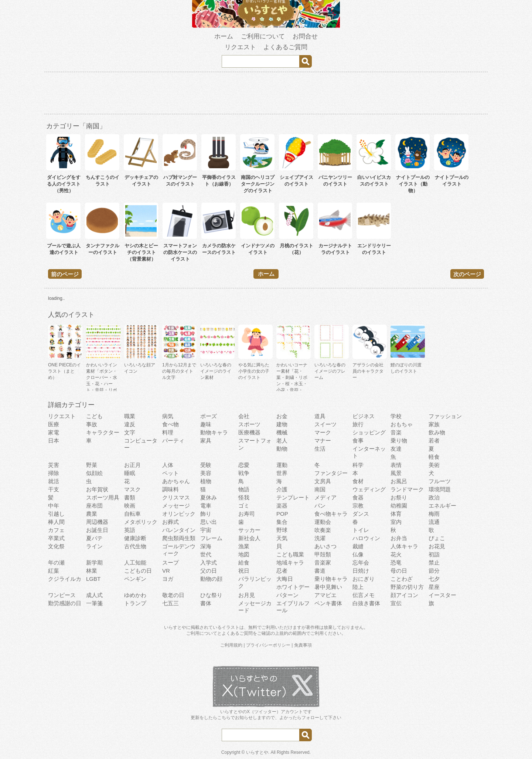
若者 (434, 441)
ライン (94, 546)
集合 (282, 522)
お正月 (132, 465)
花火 (396, 554)
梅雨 (434, 514)
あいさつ (325, 546)
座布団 (94, 506)
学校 (396, 416)
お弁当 (399, 538)
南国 (320, 489)
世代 (206, 554)
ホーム (224, 36)
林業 (92, 571)
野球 (282, 530)
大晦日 (285, 579)
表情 (396, 465)
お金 (282, 416)
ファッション (445, 416)
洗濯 (320, 538)
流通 (434, 522)
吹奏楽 (323, 530)
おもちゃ (402, 424)
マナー (323, 441)
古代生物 (135, 546)
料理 (168, 432)
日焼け (361, 571)
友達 (396, 449)
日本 (54, 441)
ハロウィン (366, 538)
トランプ (135, 603)
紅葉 (54, 571)
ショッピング (369, 432)
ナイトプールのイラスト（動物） (413, 184)
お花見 (437, 546)
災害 (54, 465)
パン (320, 506)
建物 (282, 424)
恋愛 (244, 465)
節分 (434, 571)
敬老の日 (173, 595)
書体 (206, 603)
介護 (282, 489)
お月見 (247, 595)
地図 (244, 554)
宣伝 (396, 603)
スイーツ (325, 424)
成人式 (94, 595)
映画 (130, 506)
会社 (244, 416)
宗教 (358, 506)
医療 (54, 424)
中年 (54, 506)
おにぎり (364, 579)
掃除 (54, 473)
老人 (282, 441)
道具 (320, 416)
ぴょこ (437, 538)
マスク (132, 489)
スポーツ (249, 424)
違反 (130, 424)
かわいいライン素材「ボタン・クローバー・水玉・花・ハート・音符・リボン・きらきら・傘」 (102, 384)
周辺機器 (97, 522)
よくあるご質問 (285, 47)
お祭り (399, 497)
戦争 (244, 473)
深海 (206, 546)
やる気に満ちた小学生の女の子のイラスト (254, 371)
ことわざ (402, 579)
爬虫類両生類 (179, 538)
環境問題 (440, 489)
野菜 (92, 465)
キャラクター (103, 432)
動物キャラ (214, 432)
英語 (130, 530)
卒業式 (56, 538)
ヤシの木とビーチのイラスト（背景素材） (141, 252)
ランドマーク (407, 489)
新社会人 (249, 538)
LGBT (93, 579)
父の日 (209, 571)
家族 (434, 424)
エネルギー (442, 506)
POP (282, 514)
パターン (287, 595)
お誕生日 (97, 530)
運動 (282, 465)
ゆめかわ (135, 595)
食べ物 (170, 424)
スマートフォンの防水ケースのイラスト (180, 252)
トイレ (361, 530)
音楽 (396, 432)
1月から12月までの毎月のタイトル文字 (179, 371)
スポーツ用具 (103, 497)
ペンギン (135, 579)
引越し (56, 514)
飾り (206, 514)
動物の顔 (211, 579)
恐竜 (396, 563)
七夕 (434, 579)
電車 (206, 506)
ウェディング (369, 489)
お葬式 (170, 522)
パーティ (173, 441)
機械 (282, 432)
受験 (206, 465)
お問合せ (305, 36)
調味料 (170, 489)
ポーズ (209, 416)
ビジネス (364, 416)
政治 (434, 497)
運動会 (323, 522)
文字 (130, 432)
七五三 (170, 603)
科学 (358, 465)
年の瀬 (56, 563)
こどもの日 (138, 571)
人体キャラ (404, 546)
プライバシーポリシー (268, 645)
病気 (168, 416)
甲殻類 (323, 554)
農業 (92, 514)
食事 (358, 441)
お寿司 (247, 514)
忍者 (282, 571)
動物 (282, 449)
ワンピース (62, 595)
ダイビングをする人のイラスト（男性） (64, 184)
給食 (244, 563)
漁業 (244, 546)
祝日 (244, 571)
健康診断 (135, 538)
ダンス (361, 514)
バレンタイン (179, 530)
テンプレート (293, 497)
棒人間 (56, 522)
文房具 (323, 481)
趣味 (206, 424)
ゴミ (244, 506)
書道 (320, 571)
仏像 (358, 554)
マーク (323, 432)
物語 (244, 489)
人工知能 (135, 563)
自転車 (132, 514)
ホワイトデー (293, 587)
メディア (325, 497)
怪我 (244, 497)
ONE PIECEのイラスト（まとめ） (64, 371)
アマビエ (325, 595)
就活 (54, 481)
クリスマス (176, 497)
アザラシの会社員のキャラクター (368, 371)
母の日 (399, 571)
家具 (206, 441)
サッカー (249, 530)
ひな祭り (211, 595)
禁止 (434, 563)
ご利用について (263, 36)
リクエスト (240, 47)
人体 (168, 465)
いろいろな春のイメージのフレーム (330, 371)
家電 (54, 432)
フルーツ (440, 481)
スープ (170, 563)
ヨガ (168, 579)
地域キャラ (290, 563)
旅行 (358, 424)
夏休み (209, 497)
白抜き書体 (366, 603)
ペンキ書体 (328, 603)
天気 (282, 538)
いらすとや (257, 752)
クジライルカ (65, 579)
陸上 (358, 587)
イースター (442, 595)
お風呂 (399, 481)
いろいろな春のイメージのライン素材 (216, 371)
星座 (434, 587)
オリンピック (179, 514)
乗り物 (399, 441)
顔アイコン (404, 595)
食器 (358, 497)
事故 (92, 424)
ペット (170, 473)
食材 (358, 481)
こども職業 (290, 554)
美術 (434, 465)
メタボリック (141, 522)
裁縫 (358, 546)
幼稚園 (399, 506)
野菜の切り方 (407, 587)
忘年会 (361, 563)
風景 (396, 473)
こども (94, 416)
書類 (130, 497)
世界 (282, 473)
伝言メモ (364, 595)
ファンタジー (331, 473)
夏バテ (94, 538)
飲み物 (437, 432)
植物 (206, 481)
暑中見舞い (328, 587)
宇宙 (206, 530)
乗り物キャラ (331, 579)
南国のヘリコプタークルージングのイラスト (258, 184)
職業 (130, 416)
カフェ (56, 530)
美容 (206, 473)
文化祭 (56, 546)
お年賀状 (97, 489)
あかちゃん (176, 481)
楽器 (282, 506)
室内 (396, 522)
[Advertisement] (266, 94)
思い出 (209, 522)
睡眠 (130, 473)
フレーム (211, 538)
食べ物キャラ (331, 514)
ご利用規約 (231, 645)
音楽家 (323, 563)
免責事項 (303, 645)
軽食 (434, 457)
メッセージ (176, 506)
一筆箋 (94, 603)
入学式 (209, 563)
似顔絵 (94, 473)
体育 (396, 514)
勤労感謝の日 (65, 603)
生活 (320, 449)
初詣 (434, 554)
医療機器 (249, 432)
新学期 (94, 563)
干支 (54, 489)
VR (166, 571)
